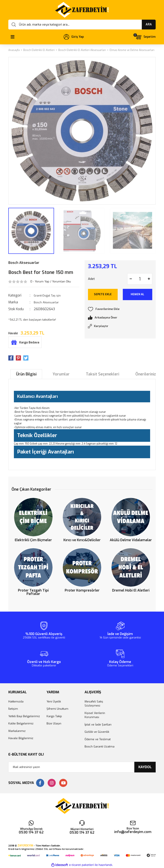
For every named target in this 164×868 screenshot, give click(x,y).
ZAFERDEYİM (25, 846)
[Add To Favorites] (120, 309)
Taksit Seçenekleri (102, 374)
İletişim (13, 709)
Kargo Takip (54, 716)
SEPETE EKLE (103, 294)
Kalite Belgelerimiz (21, 723)
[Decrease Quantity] (131, 279)
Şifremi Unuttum (57, 709)
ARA (149, 24)
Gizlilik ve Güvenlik (97, 732)
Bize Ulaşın (54, 723)
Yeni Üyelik (54, 702)
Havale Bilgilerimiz (21, 738)
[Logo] (82, 10)
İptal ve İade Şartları (98, 725)
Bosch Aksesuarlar (24, 263)
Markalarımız (17, 731)
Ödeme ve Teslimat (98, 739)
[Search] (82, 25)
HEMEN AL (137, 294)
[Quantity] (140, 279)
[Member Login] (74, 37)
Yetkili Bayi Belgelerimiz (24, 716)
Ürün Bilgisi (26, 374)
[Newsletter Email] (82, 767)
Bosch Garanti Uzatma (100, 747)
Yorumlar (61, 374)
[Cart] (145, 37)
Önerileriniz (146, 374)
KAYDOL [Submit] (145, 767)
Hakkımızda (16, 702)
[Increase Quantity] (149, 279)
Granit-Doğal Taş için (47, 296)
